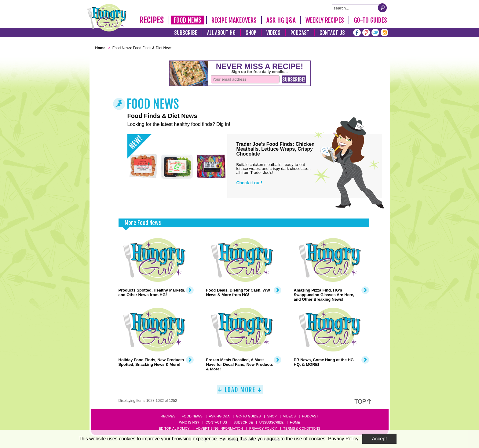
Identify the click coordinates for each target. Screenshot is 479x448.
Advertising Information (219, 428)
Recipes (152, 20)
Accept (380, 439)
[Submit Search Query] (382, 8)
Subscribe (186, 33)
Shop (251, 33)
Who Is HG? (189, 422)
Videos (274, 33)
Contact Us (332, 33)
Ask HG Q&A (281, 20)
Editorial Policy (174, 428)
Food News (188, 20)
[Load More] (240, 392)
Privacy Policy (263, 428)
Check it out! (249, 183)
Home (295, 422)
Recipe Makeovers (234, 20)
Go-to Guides (248, 416)
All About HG (221, 33)
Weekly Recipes (325, 20)
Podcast (300, 33)
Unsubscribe (271, 422)
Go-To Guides (370, 20)
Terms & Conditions (302, 428)
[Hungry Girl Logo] (107, 18)
